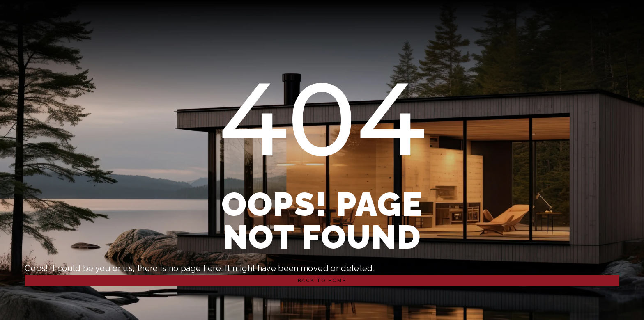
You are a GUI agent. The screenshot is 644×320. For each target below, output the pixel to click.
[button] (322, 281)
